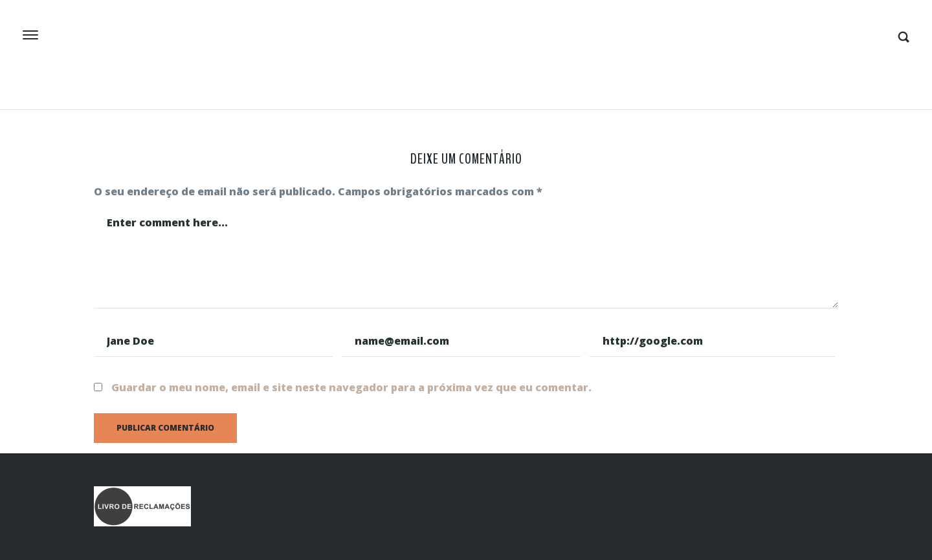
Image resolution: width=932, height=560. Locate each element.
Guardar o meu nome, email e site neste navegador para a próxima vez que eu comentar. (351, 387)
